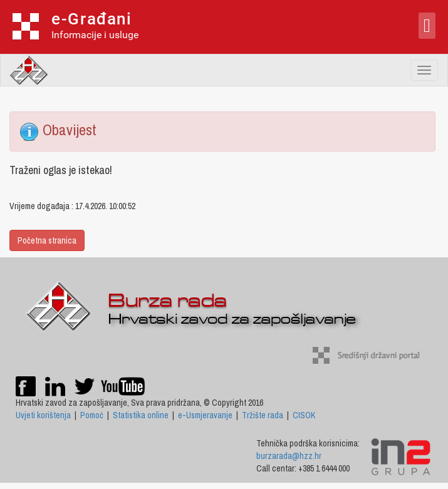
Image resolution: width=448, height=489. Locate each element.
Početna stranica (47, 240)
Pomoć (92, 415)
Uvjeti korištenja (43, 415)
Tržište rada (263, 415)
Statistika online (141, 415)
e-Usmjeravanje (205, 415)
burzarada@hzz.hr (289, 456)
